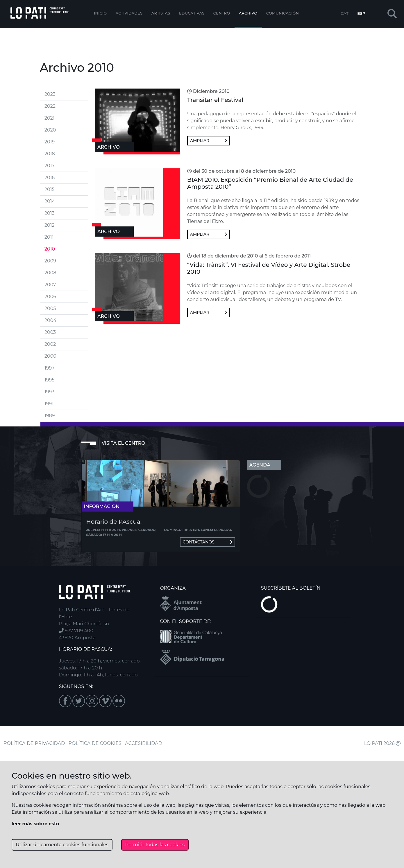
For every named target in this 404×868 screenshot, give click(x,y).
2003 (50, 332)
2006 (50, 297)
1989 (50, 416)
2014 (50, 201)
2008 (50, 273)
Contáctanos (208, 542)
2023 (50, 94)
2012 (50, 225)
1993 (49, 392)
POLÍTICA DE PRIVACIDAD (34, 743)
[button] (392, 14)
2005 (50, 308)
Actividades (129, 13)
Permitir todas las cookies (155, 845)
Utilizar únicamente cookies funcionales (62, 845)
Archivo (248, 13)
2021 (50, 118)
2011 (49, 237)
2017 (50, 166)
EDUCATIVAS (192, 13)
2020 (50, 130)
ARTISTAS (161, 13)
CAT (344, 13)
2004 (50, 320)
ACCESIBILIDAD (144, 743)
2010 (50, 249)
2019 (50, 142)
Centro (222, 13)
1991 (49, 404)
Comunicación (283, 13)
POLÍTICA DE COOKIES (95, 743)
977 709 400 (76, 631)
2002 (50, 344)
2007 (50, 285)
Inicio (100, 13)
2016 (50, 178)
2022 (50, 106)
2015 (49, 189)
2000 (50, 356)
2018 (50, 154)
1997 (50, 368)
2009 (50, 261)
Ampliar (209, 141)
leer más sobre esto (35, 824)
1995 (49, 380)
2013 (49, 213)
